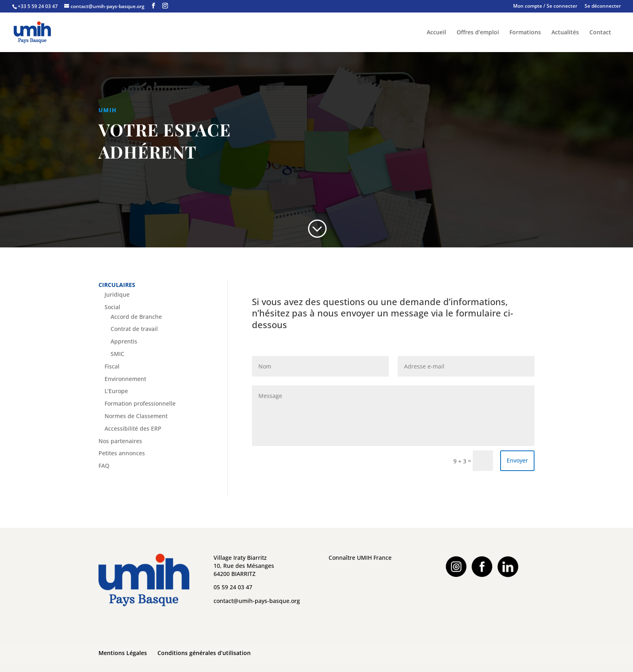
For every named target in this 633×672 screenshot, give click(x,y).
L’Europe (116, 391)
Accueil (436, 33)
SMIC (117, 354)
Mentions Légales (123, 653)
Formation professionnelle (140, 403)
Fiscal (112, 366)
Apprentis (124, 341)
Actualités (565, 33)
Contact (600, 33)
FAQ (104, 466)
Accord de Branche (136, 317)
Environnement (125, 379)
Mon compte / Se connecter (545, 6)
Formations (525, 33)
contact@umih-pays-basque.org (257, 601)
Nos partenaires (120, 441)
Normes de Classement (136, 416)
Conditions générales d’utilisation (204, 653)
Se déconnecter (603, 6)
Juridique (117, 294)
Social (112, 307)
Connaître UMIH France (360, 558)
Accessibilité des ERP (133, 428)
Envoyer (517, 460)
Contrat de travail (134, 329)
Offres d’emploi (478, 33)
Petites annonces (122, 453)
